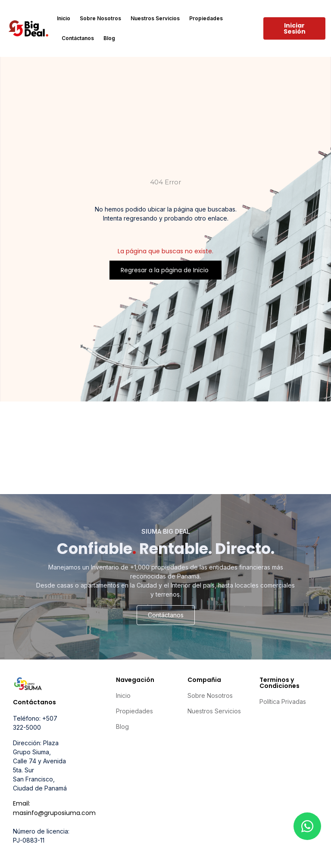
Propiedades (206, 18)
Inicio (64, 18)
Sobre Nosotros (100, 18)
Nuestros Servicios (155, 18)
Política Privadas (283, 702)
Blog (109, 38)
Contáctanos (78, 38)
